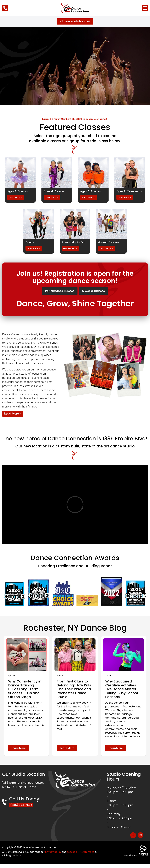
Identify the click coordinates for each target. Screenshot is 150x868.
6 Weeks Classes (99, 295)
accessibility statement (80, 856)
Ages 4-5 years (55, 191)
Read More (11, 418)
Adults (30, 245)
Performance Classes (56, 295)
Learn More (14, 200)
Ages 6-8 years (91, 191)
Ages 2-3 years (19, 191)
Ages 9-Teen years (126, 193)
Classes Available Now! (75, 21)
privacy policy (53, 856)
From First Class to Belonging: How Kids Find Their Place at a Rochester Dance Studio (75, 693)
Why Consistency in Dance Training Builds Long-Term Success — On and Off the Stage (26, 693)
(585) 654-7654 (22, 810)
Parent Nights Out (75, 245)
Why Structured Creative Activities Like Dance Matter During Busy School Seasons (122, 693)
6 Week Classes (110, 245)
